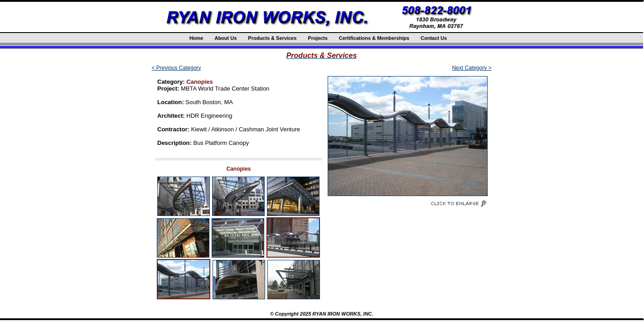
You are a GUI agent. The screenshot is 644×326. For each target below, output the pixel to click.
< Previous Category (177, 68)
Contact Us (434, 38)
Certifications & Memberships (374, 38)
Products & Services (272, 38)
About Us (225, 38)
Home (196, 38)
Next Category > (472, 68)
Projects (317, 38)
